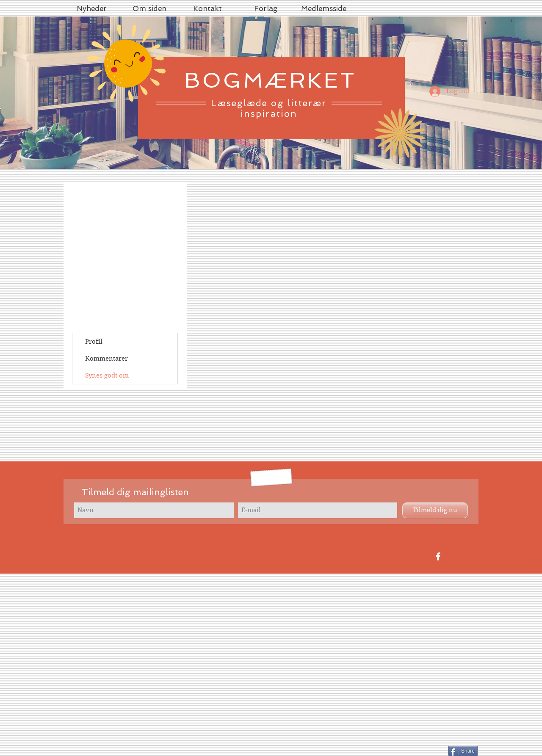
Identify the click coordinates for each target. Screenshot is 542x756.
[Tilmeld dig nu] (435, 510)
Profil (94, 342)
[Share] (463, 751)
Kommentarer (106, 359)
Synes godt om (107, 375)
